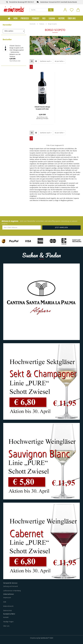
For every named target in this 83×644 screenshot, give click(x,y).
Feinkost (36, 18)
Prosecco (25, 18)
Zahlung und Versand (10, 586)
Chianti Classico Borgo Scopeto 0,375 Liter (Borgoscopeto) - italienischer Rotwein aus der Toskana (42, 108)
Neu (44, 18)
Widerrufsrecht (8, 606)
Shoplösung (34, 638)
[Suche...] (51, 10)
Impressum (7, 598)
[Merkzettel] (72, 10)
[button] (65, 10)
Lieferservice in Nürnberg (12, 591)
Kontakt (6, 617)
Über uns (72, 18)
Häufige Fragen (8, 622)
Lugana (52, 18)
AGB (5, 602)
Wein (15, 18)
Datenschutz (8, 611)
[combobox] (46, 61)
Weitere (61, 18)
